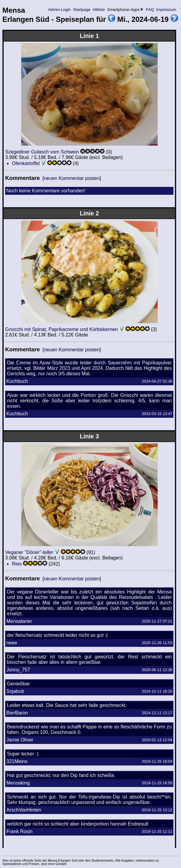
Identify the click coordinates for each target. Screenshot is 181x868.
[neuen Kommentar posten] (72, 178)
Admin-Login (59, 10)
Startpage (82, 10)
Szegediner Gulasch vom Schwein (42, 152)
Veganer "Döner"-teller (29, 552)
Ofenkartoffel (26, 163)
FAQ (150, 10)
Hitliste (99, 10)
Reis (17, 564)
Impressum (166, 10)
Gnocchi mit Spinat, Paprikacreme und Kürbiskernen (62, 329)
